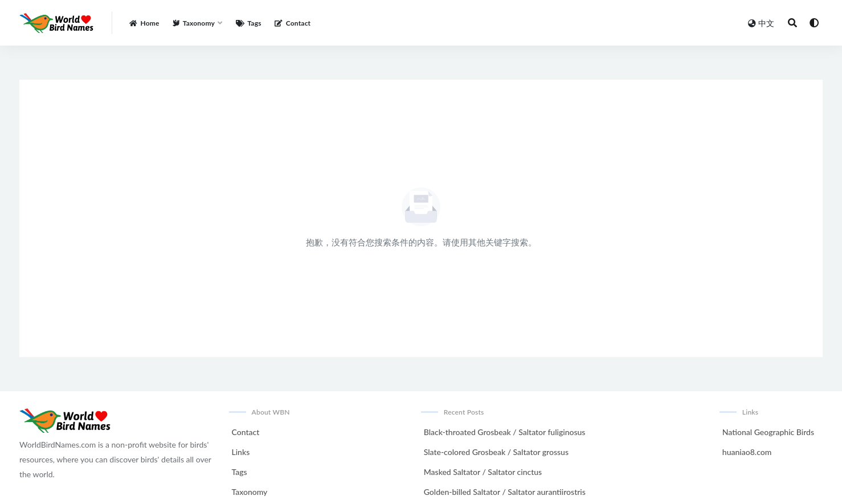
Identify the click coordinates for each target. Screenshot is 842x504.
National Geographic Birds (768, 432)
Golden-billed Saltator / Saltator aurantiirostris (505, 492)
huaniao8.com (747, 452)
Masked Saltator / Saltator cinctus (483, 472)
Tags (240, 472)
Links (241, 452)
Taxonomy (250, 492)
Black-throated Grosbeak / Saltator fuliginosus (505, 432)
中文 (761, 23)
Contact (246, 432)
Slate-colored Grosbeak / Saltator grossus (496, 452)
